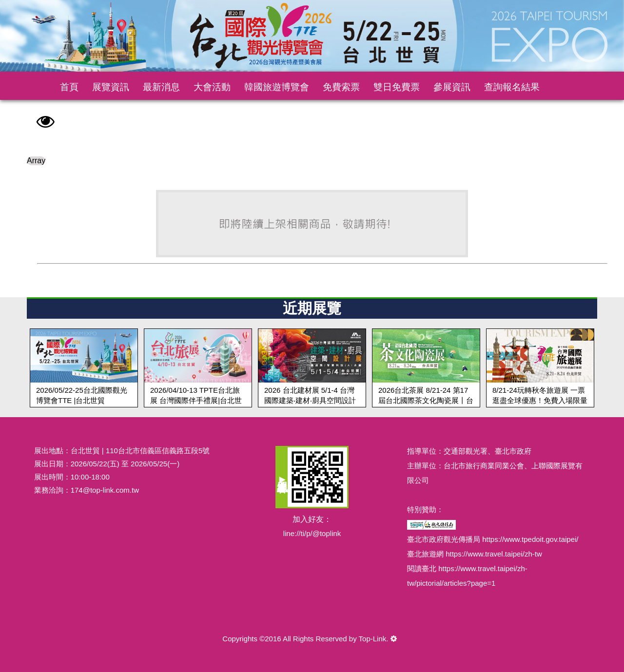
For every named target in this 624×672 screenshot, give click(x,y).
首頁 (69, 87)
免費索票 (341, 87)
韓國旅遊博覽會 (277, 87)
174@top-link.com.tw (105, 490)
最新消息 (161, 87)
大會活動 (212, 87)
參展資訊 (452, 87)
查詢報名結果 (512, 87)
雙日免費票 (397, 87)
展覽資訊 (111, 87)
